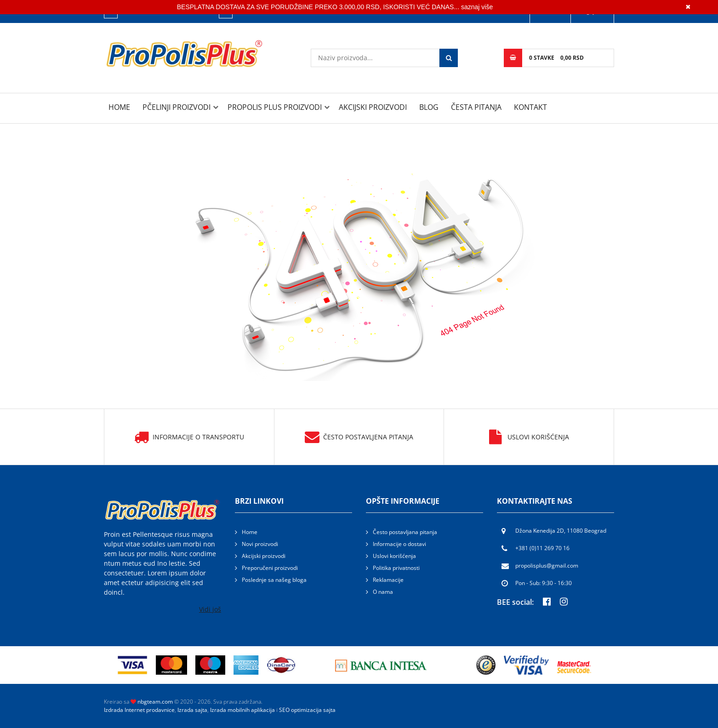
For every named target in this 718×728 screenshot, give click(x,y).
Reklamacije (388, 580)
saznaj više (477, 7)
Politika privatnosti (396, 568)
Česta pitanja (476, 107)
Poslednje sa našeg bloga (274, 580)
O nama (383, 592)
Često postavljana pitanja (405, 532)
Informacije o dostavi (399, 544)
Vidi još (210, 609)
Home (119, 107)
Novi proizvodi (260, 544)
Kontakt (530, 107)
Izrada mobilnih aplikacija (242, 710)
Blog (429, 107)
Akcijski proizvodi (373, 107)
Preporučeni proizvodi (270, 568)
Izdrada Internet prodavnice (139, 710)
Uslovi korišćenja (529, 437)
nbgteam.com (155, 702)
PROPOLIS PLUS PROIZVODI (275, 107)
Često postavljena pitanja (359, 437)
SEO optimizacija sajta (307, 710)
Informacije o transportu (189, 437)
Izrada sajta (192, 710)
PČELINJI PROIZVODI (177, 107)
